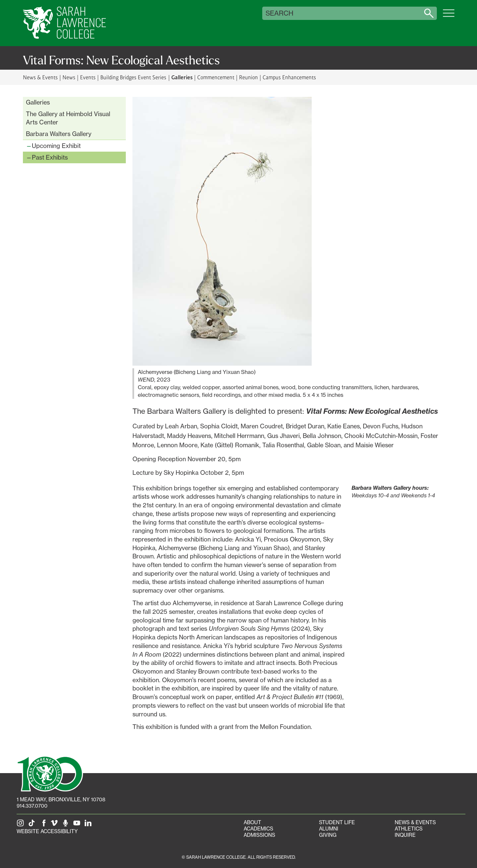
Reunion (248, 77)
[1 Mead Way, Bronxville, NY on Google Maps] (61, 799)
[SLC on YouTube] (78, 825)
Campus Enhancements (289, 77)
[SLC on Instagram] (22, 825)
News (69, 77)
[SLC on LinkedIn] (89, 825)
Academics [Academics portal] (258, 829)
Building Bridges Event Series (133, 77)
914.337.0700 (32, 806)
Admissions (259, 835)
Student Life (337, 822)
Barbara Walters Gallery (59, 134)
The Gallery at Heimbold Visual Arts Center (68, 118)
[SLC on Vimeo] (55, 825)
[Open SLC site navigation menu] (449, 17)
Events (88, 77)
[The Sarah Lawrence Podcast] (67, 825)
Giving (328, 835)
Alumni (329, 829)
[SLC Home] (64, 23)
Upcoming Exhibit (56, 146)
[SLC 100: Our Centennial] (50, 773)
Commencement (216, 77)
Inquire (405, 835)
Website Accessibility (47, 831)
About (252, 822)
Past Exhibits (50, 157)
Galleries (182, 77)
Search (279, 13)
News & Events (40, 77)
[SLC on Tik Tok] (33, 825)
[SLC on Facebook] (44, 825)
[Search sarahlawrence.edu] (429, 13)
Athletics (409, 829)
